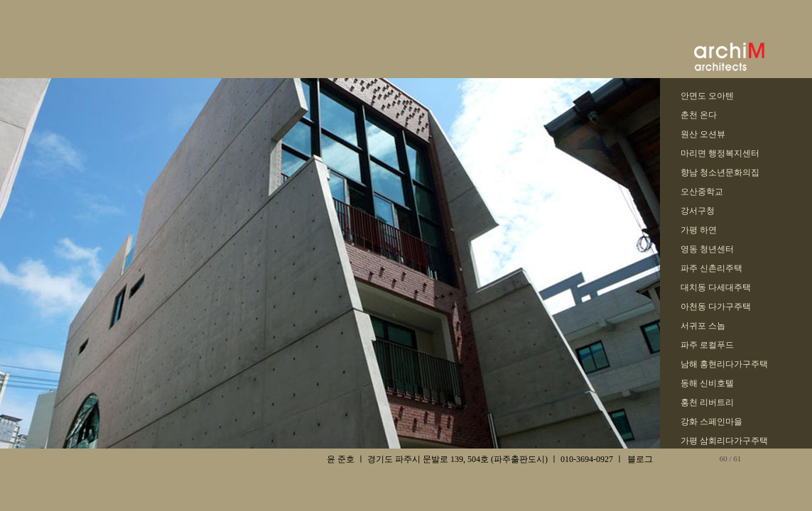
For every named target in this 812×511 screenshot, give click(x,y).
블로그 (640, 459)
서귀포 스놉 (703, 326)
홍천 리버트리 (707, 402)
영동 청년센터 (707, 249)
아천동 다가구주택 (716, 307)
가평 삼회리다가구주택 (724, 441)
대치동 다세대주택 (716, 287)
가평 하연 (699, 230)
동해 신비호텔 (707, 383)
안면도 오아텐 (707, 96)
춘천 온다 (699, 115)
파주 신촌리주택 (711, 268)
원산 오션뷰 (703, 134)
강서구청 (698, 211)
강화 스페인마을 (711, 422)
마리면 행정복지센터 (720, 153)
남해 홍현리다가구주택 (724, 364)
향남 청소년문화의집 (720, 172)
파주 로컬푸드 (707, 345)
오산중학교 (702, 192)
